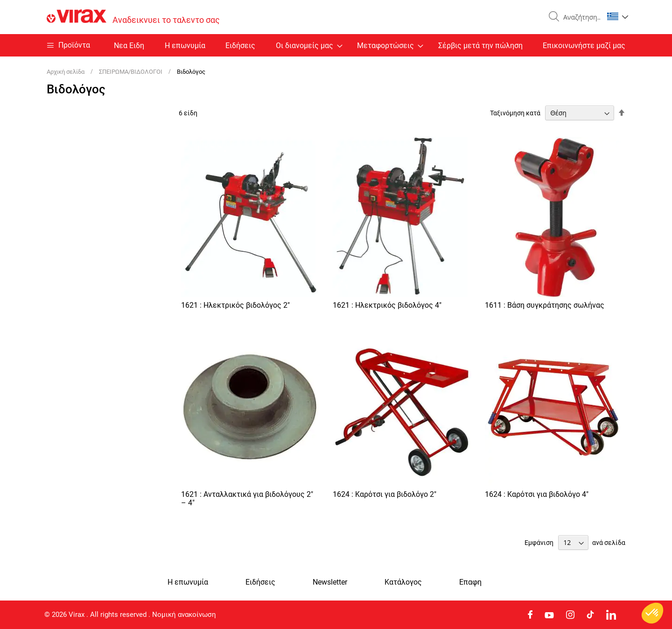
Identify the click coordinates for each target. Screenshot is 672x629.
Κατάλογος (403, 582)
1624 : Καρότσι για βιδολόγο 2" (385, 494)
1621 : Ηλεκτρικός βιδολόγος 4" (387, 305)
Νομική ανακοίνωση (184, 615)
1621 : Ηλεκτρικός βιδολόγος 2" (235, 305)
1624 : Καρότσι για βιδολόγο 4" (537, 494)
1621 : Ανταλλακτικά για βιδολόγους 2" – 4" (247, 498)
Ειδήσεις (240, 46)
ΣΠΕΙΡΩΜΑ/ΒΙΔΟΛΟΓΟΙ (131, 72)
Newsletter (330, 582)
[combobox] (580, 17)
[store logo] (133, 17)
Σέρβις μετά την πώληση (480, 46)
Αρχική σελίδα (66, 72)
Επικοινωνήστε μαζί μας (584, 46)
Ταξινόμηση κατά (515, 113)
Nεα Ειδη (129, 46)
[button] (618, 16)
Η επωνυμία (185, 46)
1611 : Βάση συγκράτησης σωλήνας (545, 305)
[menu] (336, 45)
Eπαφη (470, 582)
